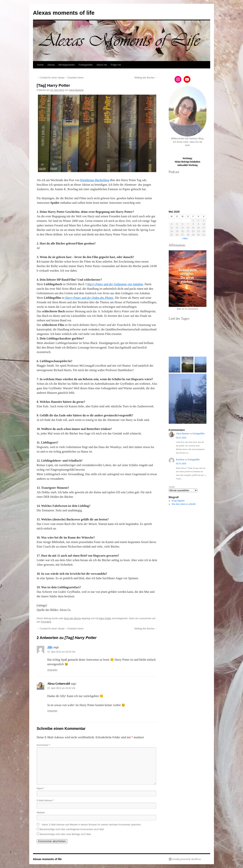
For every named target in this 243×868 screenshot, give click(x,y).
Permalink (46, 622)
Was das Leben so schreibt (184, 504)
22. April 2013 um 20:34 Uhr (61, 652)
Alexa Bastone (76, 90)
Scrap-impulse (178, 501)
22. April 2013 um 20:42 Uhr (61, 688)
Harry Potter (105, 618)
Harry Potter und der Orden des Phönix (89, 298)
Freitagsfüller (86, 65)
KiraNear (180, 460)
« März (185, 238)
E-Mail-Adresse (45, 801)
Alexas (51, 65)
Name (41, 788)
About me (102, 65)
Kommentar (43, 745)
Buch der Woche (73, 618)
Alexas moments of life (64, 13)
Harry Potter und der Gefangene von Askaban (115, 284)
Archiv (172, 487)
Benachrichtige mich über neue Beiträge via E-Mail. (66, 834)
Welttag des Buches (146, 78)
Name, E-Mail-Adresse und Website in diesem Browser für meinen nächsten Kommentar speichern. (92, 825)
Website (41, 813)
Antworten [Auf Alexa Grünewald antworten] (52, 711)
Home (40, 65)
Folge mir (116, 65)
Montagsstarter (67, 65)
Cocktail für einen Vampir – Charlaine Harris (60, 78)
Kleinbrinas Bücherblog (95, 180)
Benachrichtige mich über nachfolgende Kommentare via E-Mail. (72, 829)
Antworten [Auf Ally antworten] (52, 670)
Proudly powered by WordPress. (187, 859)
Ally (50, 647)
